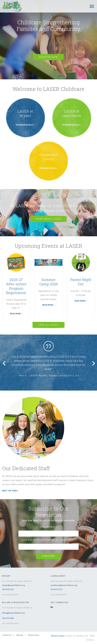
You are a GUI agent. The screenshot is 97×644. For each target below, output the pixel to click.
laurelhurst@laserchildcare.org (64, 585)
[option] (48, 360)
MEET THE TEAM (10, 491)
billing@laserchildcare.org (13, 613)
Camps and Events (48, 157)
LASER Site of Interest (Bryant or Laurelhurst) (48, 540)
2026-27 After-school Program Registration (16, 286)
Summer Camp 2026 (48, 282)
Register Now (48, 57)
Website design (58, 636)
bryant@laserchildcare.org (14, 585)
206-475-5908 (8, 618)
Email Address (48, 527)
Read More (15, 314)
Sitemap (20, 635)
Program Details (24, 125)
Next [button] (93, 362)
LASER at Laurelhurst (72, 113)
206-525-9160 (8, 589)
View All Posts (48, 325)
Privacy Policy (33, 635)
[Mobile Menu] (92, 6)
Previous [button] (4, 362)
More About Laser (48, 219)
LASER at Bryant (25, 113)
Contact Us (7, 635)
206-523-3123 (56, 589)
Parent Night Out (81, 282)
